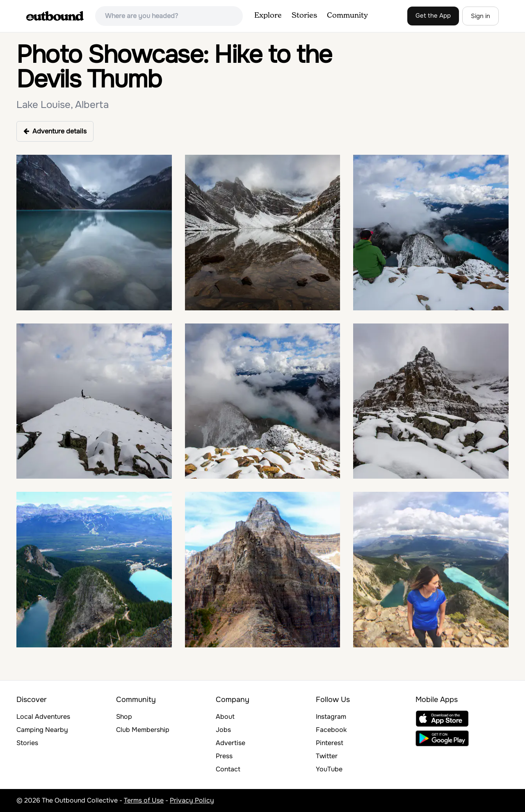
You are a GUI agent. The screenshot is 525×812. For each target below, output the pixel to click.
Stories (304, 16)
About (225, 717)
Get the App (433, 16)
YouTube (329, 769)
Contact (228, 769)
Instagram (331, 717)
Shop (124, 717)
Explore (268, 16)
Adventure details (55, 131)
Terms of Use (144, 800)
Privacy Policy (192, 800)
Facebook (331, 730)
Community (347, 16)
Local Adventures (43, 717)
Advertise (231, 743)
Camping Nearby (42, 730)
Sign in (480, 16)
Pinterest (330, 743)
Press (224, 756)
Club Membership (143, 730)
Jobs (223, 730)
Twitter (327, 756)
